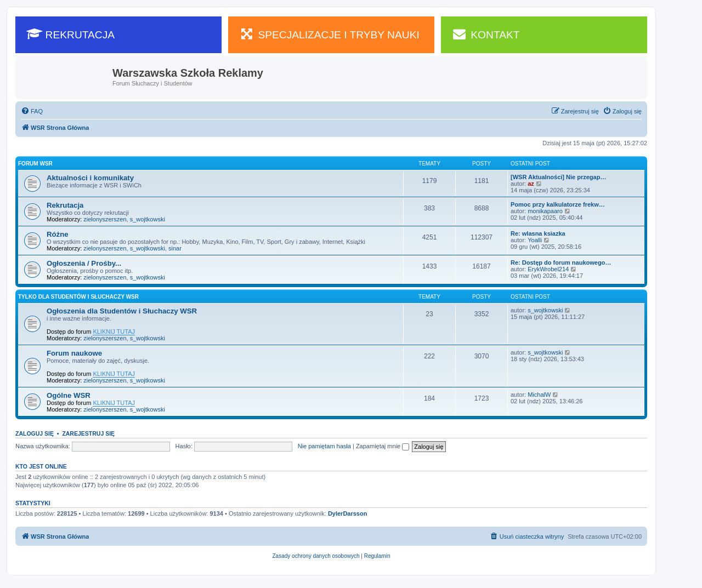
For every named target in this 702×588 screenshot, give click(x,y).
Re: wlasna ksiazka (538, 233)
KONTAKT (486, 34)
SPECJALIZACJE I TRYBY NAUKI (329, 34)
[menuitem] (32, 111)
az (531, 184)
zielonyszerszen (105, 219)
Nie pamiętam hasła (324, 446)
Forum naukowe (74, 353)
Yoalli (535, 240)
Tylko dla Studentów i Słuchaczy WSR (78, 297)
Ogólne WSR (69, 395)
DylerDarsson (348, 513)
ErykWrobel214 (548, 269)
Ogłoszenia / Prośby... (84, 263)
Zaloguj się (35, 433)
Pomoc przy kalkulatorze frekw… (558, 204)
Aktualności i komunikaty (90, 178)
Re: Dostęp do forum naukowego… (561, 262)
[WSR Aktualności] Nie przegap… (558, 177)
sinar (175, 248)
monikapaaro (545, 211)
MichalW (539, 395)
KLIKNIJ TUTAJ (114, 332)
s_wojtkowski (148, 219)
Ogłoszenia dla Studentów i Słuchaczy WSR (122, 311)
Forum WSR (35, 164)
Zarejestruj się (88, 433)
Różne (58, 234)
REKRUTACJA (70, 34)
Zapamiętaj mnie (383, 446)
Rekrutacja (65, 205)
